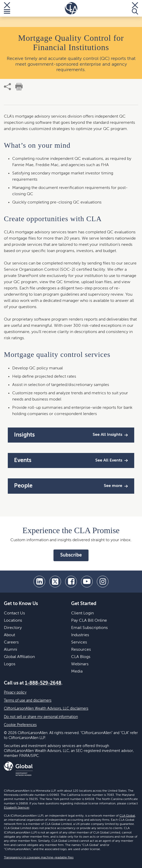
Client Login (82, 613)
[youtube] (87, 582)
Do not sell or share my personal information (41, 717)
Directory (13, 628)
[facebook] (71, 582)
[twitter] (55, 582)
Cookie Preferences (20, 725)
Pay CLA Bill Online (89, 621)
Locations (13, 621)
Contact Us (14, 613)
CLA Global (127, 816)
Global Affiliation (19, 657)
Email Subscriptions (89, 628)
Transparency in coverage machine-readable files (39, 858)
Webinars (80, 664)
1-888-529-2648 (43, 683)
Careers (11, 642)
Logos (10, 664)
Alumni (11, 650)
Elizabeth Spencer (17, 808)
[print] (19, 87)
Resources (81, 650)
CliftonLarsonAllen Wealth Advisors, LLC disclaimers (46, 709)
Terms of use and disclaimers (28, 701)
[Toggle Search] (135, 8)
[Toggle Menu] (7, 8)
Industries (80, 635)
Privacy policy (15, 693)
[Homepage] (71, 8)
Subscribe (71, 555)
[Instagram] (103, 582)
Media (77, 672)
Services (79, 642)
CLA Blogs (81, 657)
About (9, 635)
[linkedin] (39, 582)
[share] (8, 87)
